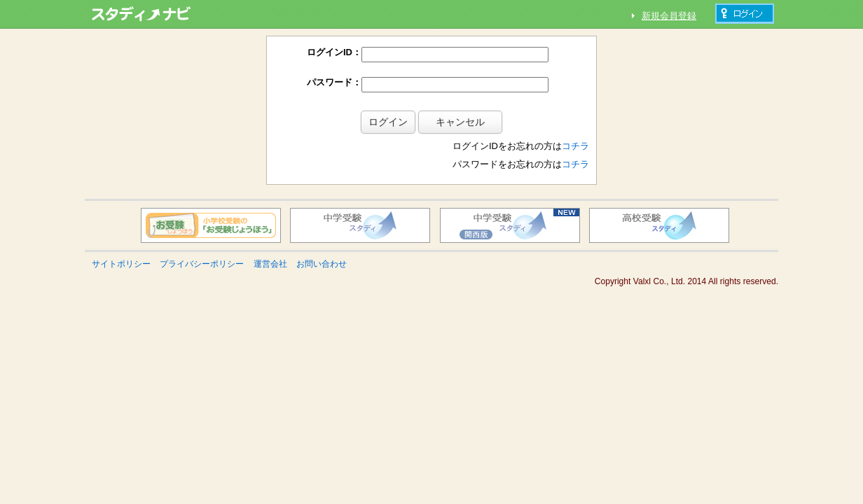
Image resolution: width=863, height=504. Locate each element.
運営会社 (270, 241)
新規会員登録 (669, 16)
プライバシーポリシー (202, 241)
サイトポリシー (121, 241)
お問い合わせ (322, 241)
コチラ (575, 124)
